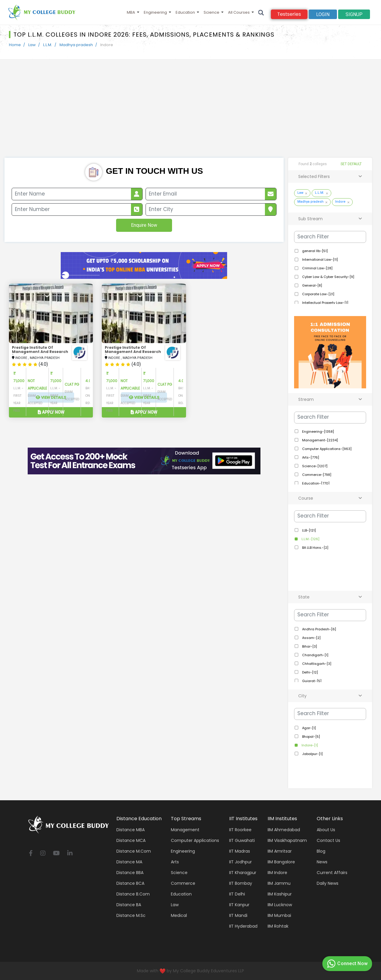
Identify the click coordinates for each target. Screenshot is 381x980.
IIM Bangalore (281, 862)
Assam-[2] (311, 638)
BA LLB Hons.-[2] (315, 548)
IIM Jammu (279, 883)
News (322, 862)
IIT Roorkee (240, 830)
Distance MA (129, 862)
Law (32, 45)
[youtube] (56, 854)
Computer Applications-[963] (326, 449)
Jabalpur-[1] (312, 754)
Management (185, 830)
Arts (175, 862)
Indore (340, 202)
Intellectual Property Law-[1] (325, 303)
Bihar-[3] (309, 646)
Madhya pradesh (76, 45)
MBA (131, 12)
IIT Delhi (237, 894)
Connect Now (346, 964)
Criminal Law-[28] (317, 268)
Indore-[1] (309, 745)
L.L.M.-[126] (310, 539)
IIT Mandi (238, 915)
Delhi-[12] (310, 672)
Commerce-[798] (316, 475)
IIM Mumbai (279, 915)
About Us (326, 830)
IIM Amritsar (280, 851)
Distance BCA (130, 883)
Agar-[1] (309, 728)
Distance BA (129, 905)
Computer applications (195, 840)
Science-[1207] (314, 466)
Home (15, 45)
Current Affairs (332, 873)
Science (211, 12)
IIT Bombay (241, 883)
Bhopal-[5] (311, 737)
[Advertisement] (190, 113)
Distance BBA (130, 873)
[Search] (261, 12)
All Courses (239, 12)
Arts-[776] (310, 457)
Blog (321, 851)
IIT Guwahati (242, 840)
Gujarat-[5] (311, 681)
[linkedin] (70, 854)
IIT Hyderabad (243, 926)
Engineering (155, 12)
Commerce (183, 883)
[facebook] (31, 854)
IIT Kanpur (239, 905)
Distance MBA (131, 830)
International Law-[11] (320, 260)
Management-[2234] (320, 440)
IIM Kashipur (280, 894)
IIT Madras (240, 851)
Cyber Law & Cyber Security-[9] (328, 277)
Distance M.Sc (131, 915)
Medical (179, 915)
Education (185, 12)
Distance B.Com (133, 894)
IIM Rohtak (278, 926)
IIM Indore (277, 873)
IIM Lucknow (280, 905)
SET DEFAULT (351, 164)
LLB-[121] (309, 530)
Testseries (289, 14)
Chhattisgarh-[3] (316, 664)
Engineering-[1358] (318, 432)
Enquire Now (144, 225)
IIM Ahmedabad (284, 830)
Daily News (328, 883)
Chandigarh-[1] (315, 655)
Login (323, 14)
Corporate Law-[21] (318, 294)
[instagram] (43, 854)
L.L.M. (48, 45)
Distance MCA (131, 840)
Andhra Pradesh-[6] (319, 629)
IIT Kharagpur (243, 873)
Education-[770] (315, 483)
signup (354, 14)
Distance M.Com (134, 851)
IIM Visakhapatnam (287, 840)
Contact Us (328, 840)
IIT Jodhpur (241, 862)
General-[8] (312, 285)
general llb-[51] (314, 251)
